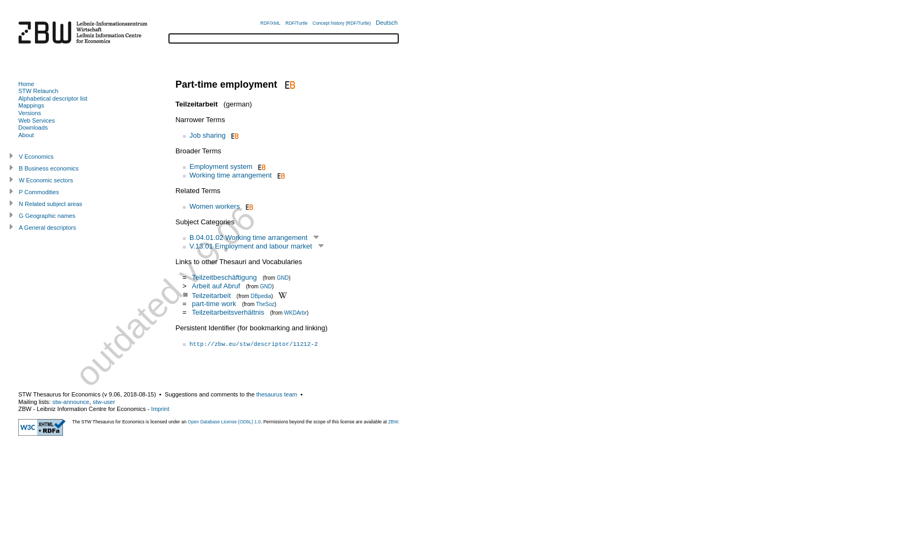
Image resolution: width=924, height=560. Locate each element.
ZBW (393, 422)
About (26, 135)
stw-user (104, 402)
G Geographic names (47, 216)
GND (283, 278)
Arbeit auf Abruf (216, 286)
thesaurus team (277, 394)
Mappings (31, 105)
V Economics (36, 157)
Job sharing (207, 135)
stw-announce (71, 402)
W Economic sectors (46, 180)
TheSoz (265, 304)
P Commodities (39, 192)
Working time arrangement (231, 175)
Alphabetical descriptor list (53, 98)
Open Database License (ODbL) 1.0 (224, 422)
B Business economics (49, 168)
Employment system (221, 166)
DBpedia (261, 296)
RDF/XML (270, 23)
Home (26, 84)
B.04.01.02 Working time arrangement (248, 238)
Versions (30, 113)
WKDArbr (295, 313)
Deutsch (387, 23)
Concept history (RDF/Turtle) (342, 23)
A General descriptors (47, 228)
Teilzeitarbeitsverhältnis (228, 312)
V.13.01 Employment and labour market (251, 246)
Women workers (215, 206)
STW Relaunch (38, 91)
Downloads (33, 127)
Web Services (37, 120)
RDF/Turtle (296, 23)
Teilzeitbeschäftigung (224, 277)
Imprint (160, 409)
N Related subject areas (51, 204)
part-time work (214, 304)
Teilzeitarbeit (211, 295)
